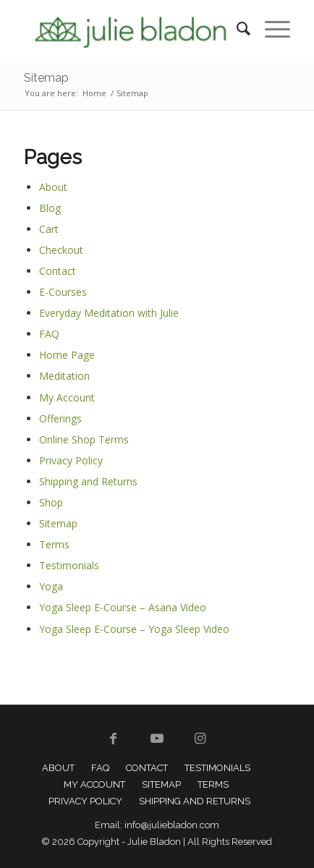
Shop (51, 502)
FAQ (49, 334)
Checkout (61, 250)
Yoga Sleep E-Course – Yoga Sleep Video (134, 629)
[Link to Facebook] (114, 738)
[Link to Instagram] (200, 738)
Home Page (67, 355)
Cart (49, 229)
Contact (58, 271)
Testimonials (69, 565)
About (53, 187)
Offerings (60, 418)
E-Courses (63, 292)
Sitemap (46, 78)
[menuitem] (236, 29)
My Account (67, 397)
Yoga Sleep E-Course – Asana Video (123, 607)
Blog (50, 208)
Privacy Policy (71, 460)
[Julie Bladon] (131, 29)
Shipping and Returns (88, 481)
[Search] (236, 29)
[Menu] (270, 29)
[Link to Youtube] (157, 738)
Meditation (64, 376)
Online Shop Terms (84, 439)
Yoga (51, 586)
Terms (54, 544)
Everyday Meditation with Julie (109, 313)
